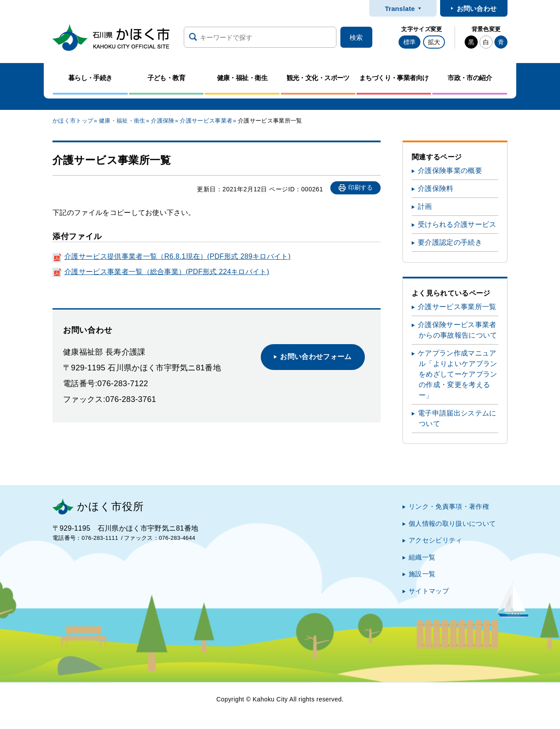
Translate (400, 9)
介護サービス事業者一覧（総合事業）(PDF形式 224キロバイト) (167, 272)
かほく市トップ (73, 121)
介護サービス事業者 (206, 121)
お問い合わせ (477, 9)
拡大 (434, 42)
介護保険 (163, 121)
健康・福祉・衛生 (122, 121)
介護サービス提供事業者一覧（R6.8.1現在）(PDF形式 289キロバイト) (177, 256)
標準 (409, 42)
